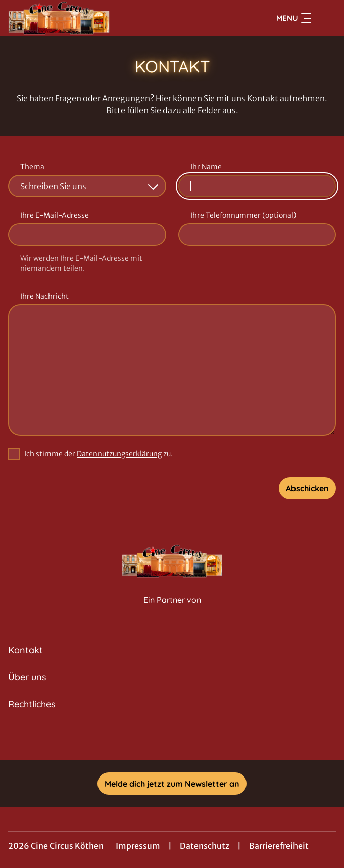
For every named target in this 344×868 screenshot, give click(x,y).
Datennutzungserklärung (119, 454)
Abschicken (307, 488)
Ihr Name (206, 167)
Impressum (138, 846)
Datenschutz (205, 846)
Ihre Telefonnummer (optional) (243, 215)
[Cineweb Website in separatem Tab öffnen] (172, 610)
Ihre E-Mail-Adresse (55, 215)
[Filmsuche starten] (326, 18)
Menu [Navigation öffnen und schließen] (294, 18)
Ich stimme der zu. (99, 454)
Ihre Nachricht (44, 296)
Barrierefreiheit (279, 846)
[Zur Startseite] (79, 18)
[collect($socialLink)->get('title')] (172, 738)
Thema (32, 167)
